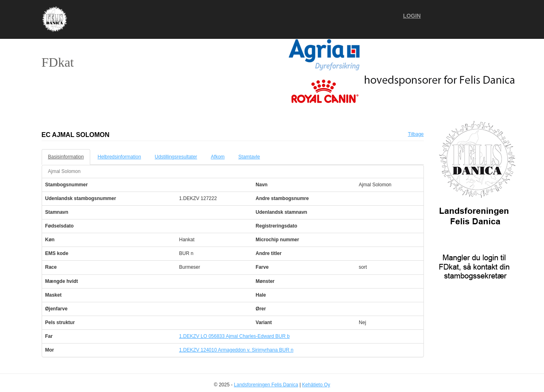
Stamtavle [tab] (249, 157)
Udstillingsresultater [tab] (176, 157)
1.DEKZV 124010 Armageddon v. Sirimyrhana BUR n (236, 350)
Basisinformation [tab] (66, 157)
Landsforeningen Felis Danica (266, 385)
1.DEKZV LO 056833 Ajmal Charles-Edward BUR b (234, 336)
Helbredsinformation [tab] (119, 157)
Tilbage (416, 134)
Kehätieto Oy (316, 385)
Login (412, 16)
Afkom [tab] (218, 157)
